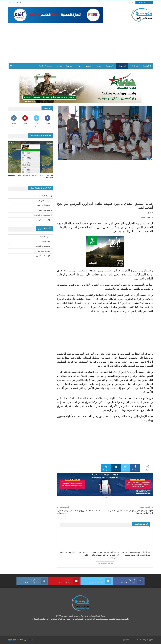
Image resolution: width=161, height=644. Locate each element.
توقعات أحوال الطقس (43, 205)
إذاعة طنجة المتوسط (43, 220)
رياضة (98, 66)
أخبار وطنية (110, 66)
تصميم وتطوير (28, 640)
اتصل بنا (130, 2)
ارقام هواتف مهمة (46, 210)
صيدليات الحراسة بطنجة (43, 201)
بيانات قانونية (46, 241)
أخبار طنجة (136, 66)
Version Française (45, 66)
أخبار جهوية (123, 66)
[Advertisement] (80, 42)
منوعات (60, 66)
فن (79, 66)
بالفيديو (88, 66)
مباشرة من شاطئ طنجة (43, 215)
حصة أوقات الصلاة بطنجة (43, 196)
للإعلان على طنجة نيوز (43, 256)
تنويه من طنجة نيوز (44, 251)
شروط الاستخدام (44, 237)
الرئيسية (147, 66)
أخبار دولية (70, 66)
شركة (16, 640)
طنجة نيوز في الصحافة (43, 246)
